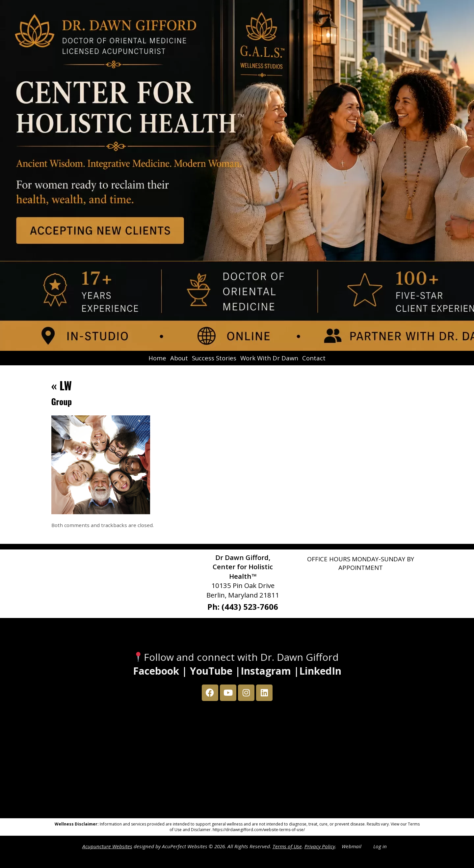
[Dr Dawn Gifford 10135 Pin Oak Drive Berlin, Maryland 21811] (237, 761)
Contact (314, 358)
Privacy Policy (320, 846)
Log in (380, 846)
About (179, 358)
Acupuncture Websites (107, 846)
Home (157, 358)
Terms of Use (287, 846)
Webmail (352, 846)
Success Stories (214, 358)
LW (62, 385)
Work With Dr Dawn (269, 358)
